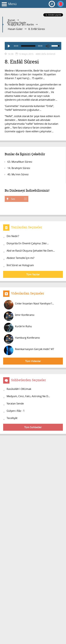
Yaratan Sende (15, 403)
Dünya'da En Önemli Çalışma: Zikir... (28, 243)
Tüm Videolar (33, 361)
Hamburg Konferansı (22, 339)
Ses (19, 199)
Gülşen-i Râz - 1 (16, 411)
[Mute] (48, 46)
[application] (33, 46)
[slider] (28, 46)
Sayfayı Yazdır (17, 23)
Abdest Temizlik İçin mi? (20, 258)
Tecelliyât (12, 418)
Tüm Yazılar (33, 274)
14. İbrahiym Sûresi (19, 168)
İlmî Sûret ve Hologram (20, 265)
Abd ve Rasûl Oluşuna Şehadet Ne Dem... (31, 251)
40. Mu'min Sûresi (18, 174)
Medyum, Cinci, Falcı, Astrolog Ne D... (28, 396)
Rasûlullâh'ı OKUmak (19, 389)
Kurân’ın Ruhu (18, 328)
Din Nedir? (13, 236)
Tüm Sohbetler (33, 427)
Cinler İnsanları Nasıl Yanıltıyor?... (29, 305)
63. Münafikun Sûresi (20, 162)
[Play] (9, 46)
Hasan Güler (15, 29)
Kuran (11, 20)
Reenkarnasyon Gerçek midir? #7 (29, 350)
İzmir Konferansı (19, 316)
